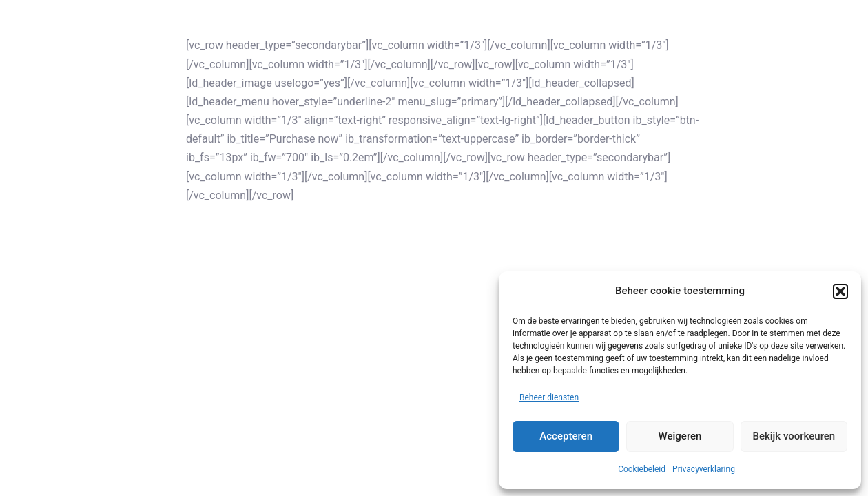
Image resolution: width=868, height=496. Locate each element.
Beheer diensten (549, 397)
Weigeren (680, 436)
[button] (840, 291)
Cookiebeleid (642, 469)
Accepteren (566, 436)
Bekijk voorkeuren (794, 436)
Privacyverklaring (704, 469)
